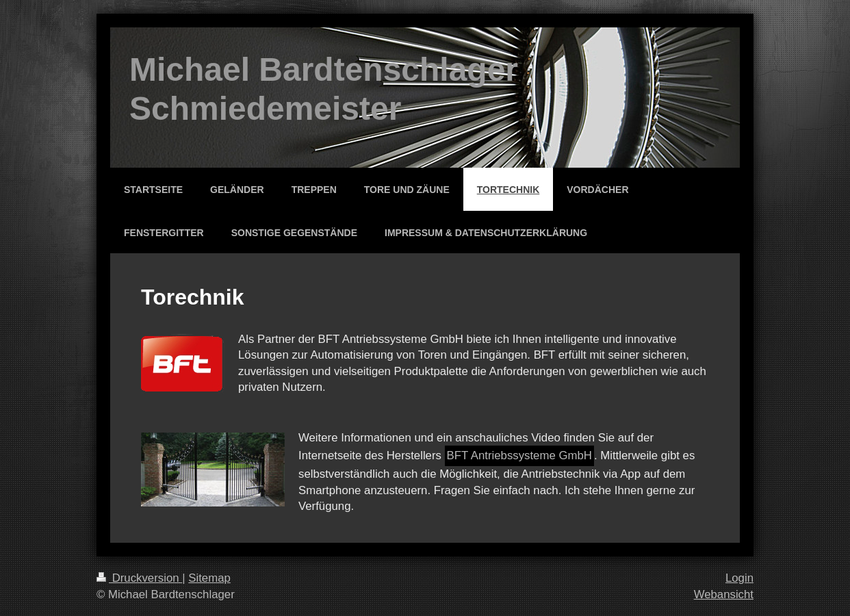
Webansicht (724, 594)
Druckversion (139, 578)
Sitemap (209, 578)
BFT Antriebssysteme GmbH (519, 455)
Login (739, 578)
